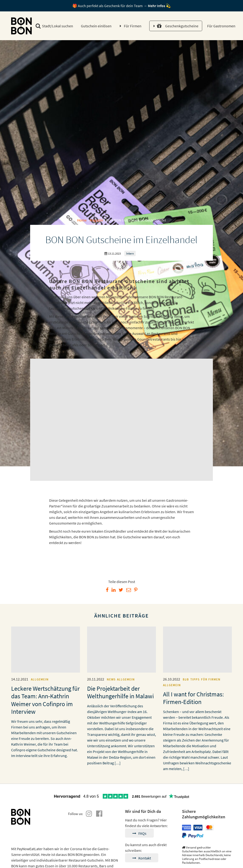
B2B (186, 679)
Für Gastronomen (221, 26)
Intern (130, 253)
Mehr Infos (157, 6)
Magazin (96, 220)
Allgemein (40, 679)
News (111, 679)
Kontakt (142, 858)
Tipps (195, 679)
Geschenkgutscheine (178, 26)
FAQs (139, 833)
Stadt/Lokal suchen (54, 26)
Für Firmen (133, 26)
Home (82, 220)
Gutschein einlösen (96, 26)
